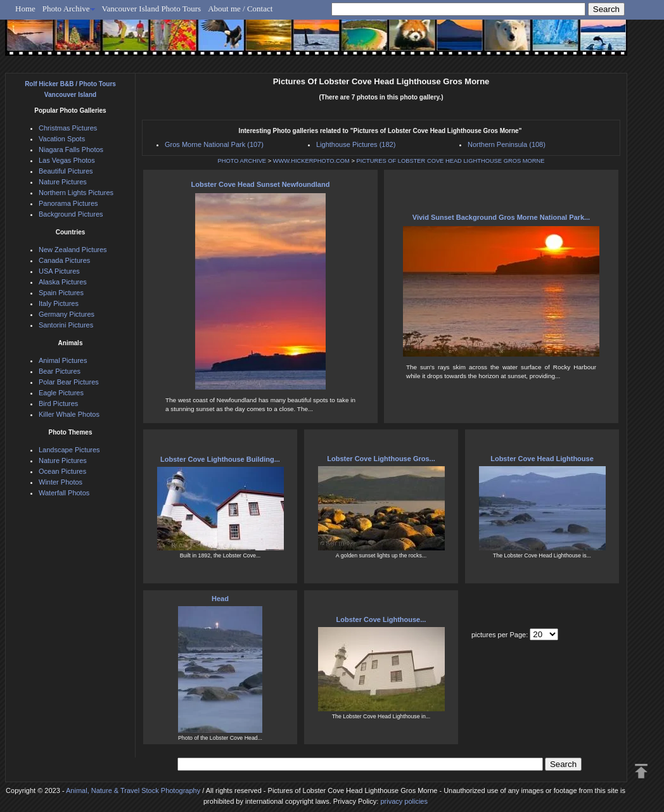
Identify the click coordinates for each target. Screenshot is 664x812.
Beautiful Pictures (66, 171)
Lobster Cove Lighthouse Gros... (381, 459)
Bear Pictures (60, 371)
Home (25, 9)
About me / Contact (240, 9)
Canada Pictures (64, 260)
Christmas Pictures (68, 128)
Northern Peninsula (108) (507, 144)
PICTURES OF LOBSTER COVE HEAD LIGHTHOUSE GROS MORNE (450, 161)
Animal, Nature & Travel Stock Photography (133, 790)
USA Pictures (59, 271)
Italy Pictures (59, 303)
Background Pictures (71, 214)
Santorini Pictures (66, 325)
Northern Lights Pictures (76, 193)
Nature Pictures (63, 182)
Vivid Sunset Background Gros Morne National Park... (501, 217)
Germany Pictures (67, 314)
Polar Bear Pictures (69, 382)
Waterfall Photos (64, 493)
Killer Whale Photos (69, 414)
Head (220, 599)
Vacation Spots (62, 139)
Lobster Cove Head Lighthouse (542, 459)
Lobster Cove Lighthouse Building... (220, 459)
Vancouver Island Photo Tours (152, 9)
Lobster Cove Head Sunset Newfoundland (261, 184)
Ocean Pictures (62, 471)
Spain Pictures (61, 293)
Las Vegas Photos (67, 160)
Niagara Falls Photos (71, 149)
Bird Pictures (58, 403)
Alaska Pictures (63, 282)
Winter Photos (61, 482)
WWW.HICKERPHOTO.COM (311, 161)
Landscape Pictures (69, 450)
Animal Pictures (63, 360)
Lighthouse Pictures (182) (356, 144)
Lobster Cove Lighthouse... (381, 619)
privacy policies (404, 801)
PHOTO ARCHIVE (242, 161)
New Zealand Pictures (73, 250)
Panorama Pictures (68, 203)
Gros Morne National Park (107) (214, 144)
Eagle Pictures (61, 393)
